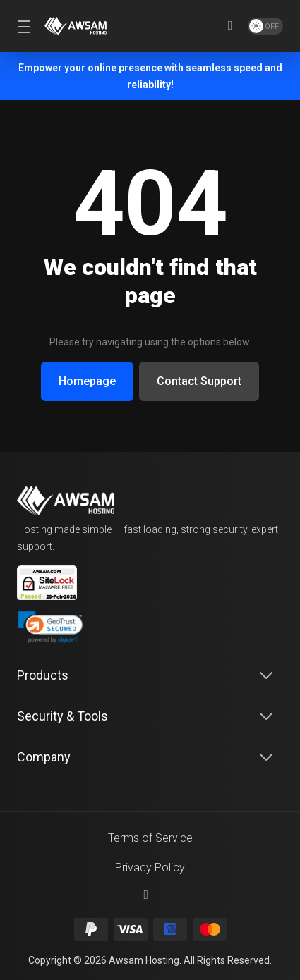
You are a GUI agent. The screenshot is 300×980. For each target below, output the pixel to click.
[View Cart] (230, 26)
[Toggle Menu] (22, 26)
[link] (50, 627)
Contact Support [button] (199, 381)
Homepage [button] (87, 381)
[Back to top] (150, 895)
